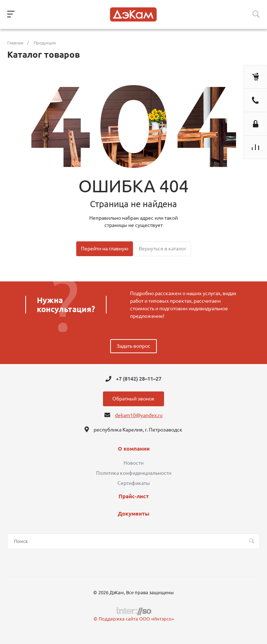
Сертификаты (134, 483)
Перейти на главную (105, 249)
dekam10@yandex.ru (139, 415)
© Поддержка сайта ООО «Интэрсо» (134, 619)
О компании (134, 449)
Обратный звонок (133, 399)
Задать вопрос (133, 346)
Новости (133, 463)
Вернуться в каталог (163, 249)
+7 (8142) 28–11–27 (139, 379)
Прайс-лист (134, 496)
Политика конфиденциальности (134, 473)
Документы (133, 514)
